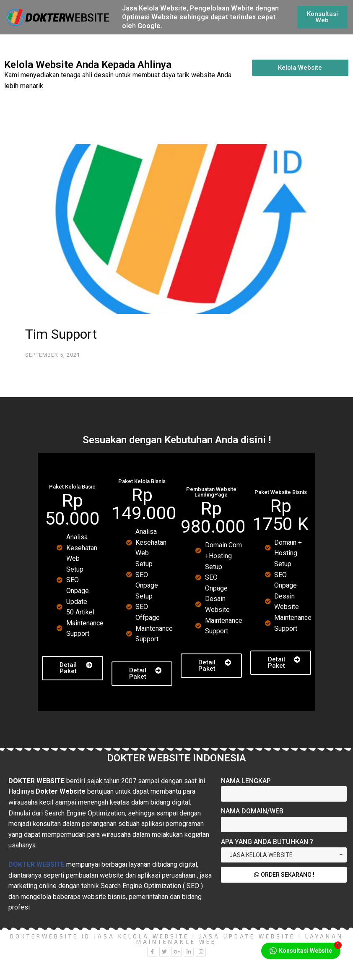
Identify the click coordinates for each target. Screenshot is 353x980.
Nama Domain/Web (252, 811)
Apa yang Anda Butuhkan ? (267, 842)
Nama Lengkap (246, 781)
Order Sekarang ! (284, 875)
